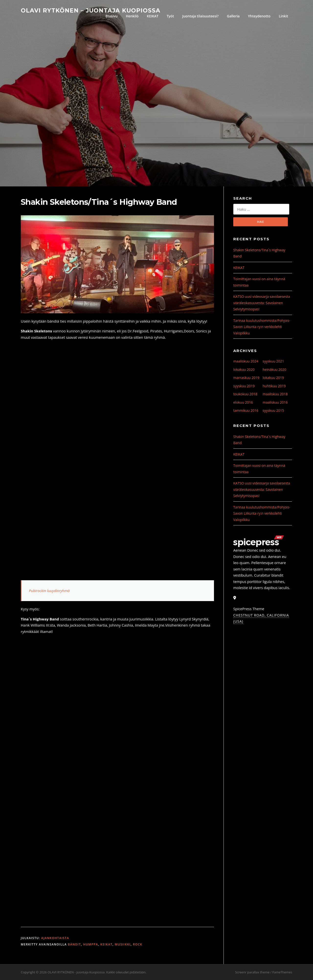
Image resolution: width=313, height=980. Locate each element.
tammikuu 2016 (246, 410)
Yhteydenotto (259, 16)
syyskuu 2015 (273, 410)
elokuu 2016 (243, 402)
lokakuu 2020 (244, 369)
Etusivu (111, 16)
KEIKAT (153, 16)
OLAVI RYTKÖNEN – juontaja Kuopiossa (91, 10)
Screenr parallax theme (252, 972)
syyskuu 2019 (244, 386)
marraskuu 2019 (246, 378)
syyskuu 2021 (273, 361)
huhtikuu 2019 (274, 386)
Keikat (106, 944)
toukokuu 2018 (245, 394)
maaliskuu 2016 (275, 402)
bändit (74, 944)
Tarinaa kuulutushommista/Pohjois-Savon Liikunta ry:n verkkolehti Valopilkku (262, 327)
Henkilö (132, 16)
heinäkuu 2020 (274, 369)
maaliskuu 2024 (246, 361)
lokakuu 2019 (273, 378)
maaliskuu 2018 (275, 394)
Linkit (283, 16)
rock (138, 944)
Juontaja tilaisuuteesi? (200, 16)
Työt (170, 16)
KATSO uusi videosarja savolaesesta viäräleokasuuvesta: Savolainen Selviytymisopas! (262, 303)
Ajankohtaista (55, 938)
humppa (91, 944)
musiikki (123, 944)
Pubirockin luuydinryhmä (49, 591)
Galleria (233, 16)
